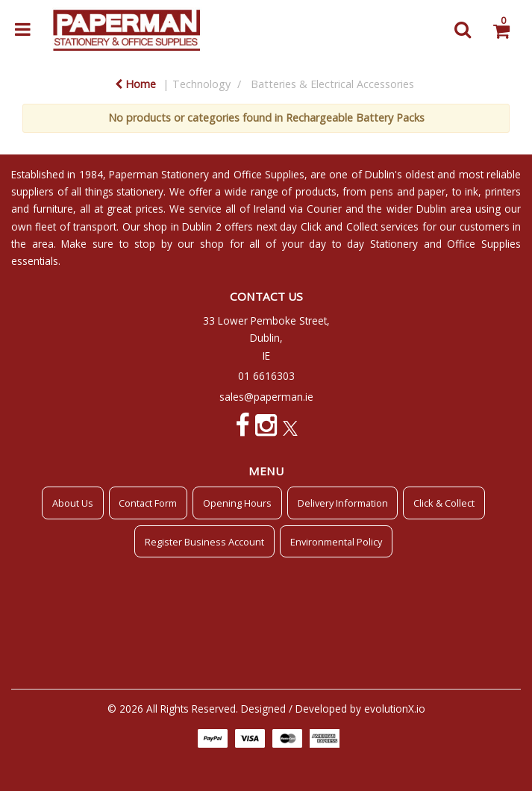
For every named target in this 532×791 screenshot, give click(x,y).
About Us (73, 503)
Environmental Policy (336, 542)
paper (432, 191)
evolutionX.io (395, 709)
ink (472, 191)
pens (382, 191)
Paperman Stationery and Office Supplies (207, 174)
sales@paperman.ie (266, 397)
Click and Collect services (360, 226)
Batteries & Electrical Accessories (332, 84)
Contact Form (148, 503)
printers (503, 191)
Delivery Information (343, 503)
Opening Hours (237, 503)
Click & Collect (444, 503)
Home (135, 84)
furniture (53, 209)
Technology (201, 84)
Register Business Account (204, 542)
